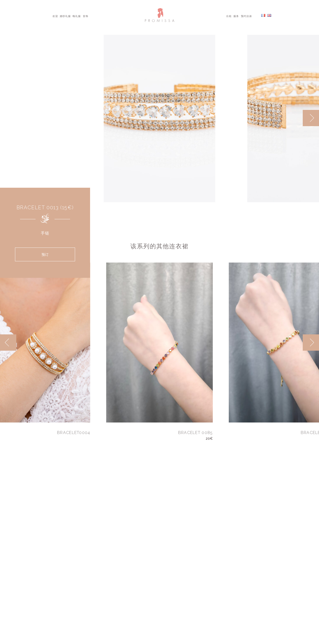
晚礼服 (77, 16)
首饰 (86, 16)
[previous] (8, 343)
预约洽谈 (246, 16)
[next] (311, 118)
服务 (236, 16)
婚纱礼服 (65, 16)
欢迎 (55, 16)
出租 (229, 16)
